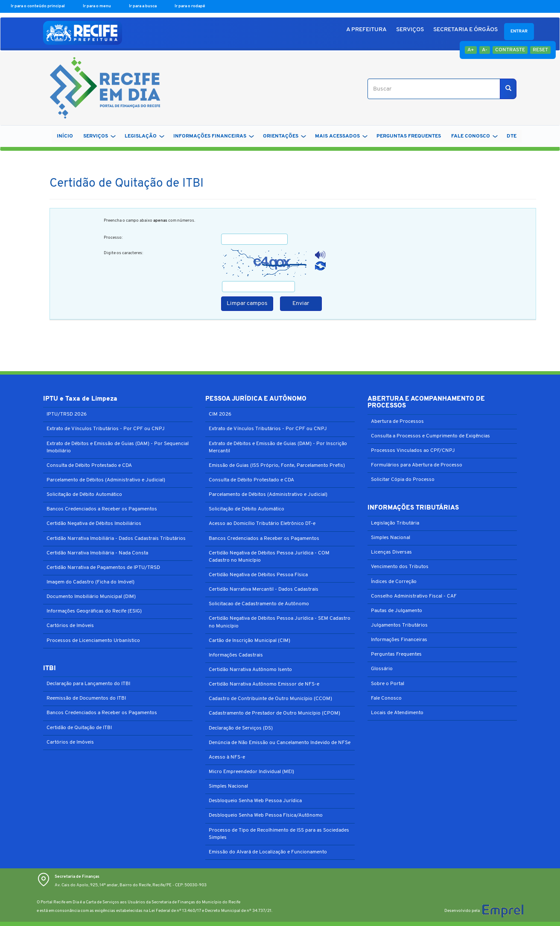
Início (65, 136)
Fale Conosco (386, 698)
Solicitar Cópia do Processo (403, 480)
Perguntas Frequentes (396, 654)
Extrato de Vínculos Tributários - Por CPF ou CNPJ (106, 429)
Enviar (301, 303)
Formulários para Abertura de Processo (417, 465)
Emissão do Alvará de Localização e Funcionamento (268, 852)
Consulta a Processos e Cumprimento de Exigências (430, 436)
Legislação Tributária (395, 523)
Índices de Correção (394, 582)
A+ (471, 50)
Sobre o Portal (388, 684)
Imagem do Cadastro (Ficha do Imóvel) (90, 582)
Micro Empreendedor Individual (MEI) (251, 772)
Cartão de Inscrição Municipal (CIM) (249, 641)
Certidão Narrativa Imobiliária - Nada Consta (97, 553)
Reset (540, 50)
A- (485, 50)
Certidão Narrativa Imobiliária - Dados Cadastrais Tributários (116, 539)
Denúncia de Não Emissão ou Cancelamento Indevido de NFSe (280, 743)
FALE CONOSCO (474, 136)
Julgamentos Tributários (399, 625)
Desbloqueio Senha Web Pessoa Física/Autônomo (266, 815)
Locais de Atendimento (397, 713)
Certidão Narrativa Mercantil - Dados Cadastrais (264, 589)
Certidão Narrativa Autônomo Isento (250, 670)
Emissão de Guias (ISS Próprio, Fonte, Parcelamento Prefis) (277, 466)
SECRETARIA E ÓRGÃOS (465, 30)
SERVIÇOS (410, 30)
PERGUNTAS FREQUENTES (409, 136)
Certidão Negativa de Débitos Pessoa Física (258, 575)
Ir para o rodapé (190, 6)
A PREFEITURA (366, 30)
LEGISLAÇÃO (144, 136)
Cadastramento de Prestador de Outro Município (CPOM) (274, 713)
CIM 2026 (220, 414)
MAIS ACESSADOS (341, 136)
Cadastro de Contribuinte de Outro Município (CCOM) (270, 699)
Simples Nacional (228, 786)
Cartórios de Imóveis (70, 626)
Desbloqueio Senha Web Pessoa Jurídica (255, 801)
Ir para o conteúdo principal (38, 6)
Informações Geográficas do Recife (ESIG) (94, 611)
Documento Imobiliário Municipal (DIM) (91, 597)
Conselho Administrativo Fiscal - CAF (414, 596)
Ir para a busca (143, 6)
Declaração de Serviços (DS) (241, 728)
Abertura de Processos (397, 422)
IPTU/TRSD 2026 (67, 414)
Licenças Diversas (391, 552)
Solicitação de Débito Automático (84, 495)
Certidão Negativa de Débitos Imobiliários (94, 524)
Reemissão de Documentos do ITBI (86, 698)
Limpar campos (247, 303)
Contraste (510, 50)
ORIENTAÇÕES (284, 136)
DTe (512, 136)
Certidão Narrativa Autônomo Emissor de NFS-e (264, 684)
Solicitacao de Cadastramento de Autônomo (259, 604)
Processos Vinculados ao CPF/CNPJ (413, 451)
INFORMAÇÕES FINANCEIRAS (214, 136)
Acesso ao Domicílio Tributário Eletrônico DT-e (262, 524)
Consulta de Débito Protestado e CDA (89, 466)
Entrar (519, 31)
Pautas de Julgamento (397, 611)
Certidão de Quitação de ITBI (79, 728)
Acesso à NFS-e (227, 757)
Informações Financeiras (399, 640)
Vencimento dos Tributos (400, 567)
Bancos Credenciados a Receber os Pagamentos (102, 509)
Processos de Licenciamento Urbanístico (93, 641)
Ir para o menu (97, 6)
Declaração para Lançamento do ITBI (88, 684)
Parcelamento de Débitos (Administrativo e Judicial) (106, 480)
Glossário (382, 669)
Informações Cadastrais (236, 655)
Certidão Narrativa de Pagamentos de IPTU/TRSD (103, 568)
